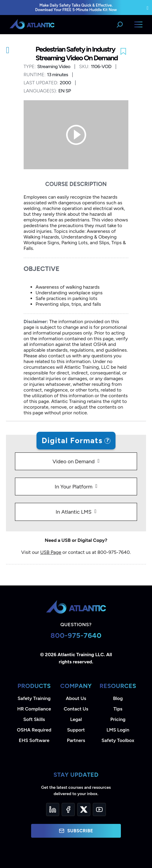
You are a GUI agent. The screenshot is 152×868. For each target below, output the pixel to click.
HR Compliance (34, 709)
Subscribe (76, 831)
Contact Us (76, 709)
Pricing (118, 719)
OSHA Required (34, 730)
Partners (76, 740)
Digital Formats (72, 440)
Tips (118, 709)
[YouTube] (99, 809)
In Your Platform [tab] (74, 487)
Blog (118, 698)
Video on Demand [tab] (73, 461)
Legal (76, 719)
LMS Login (118, 730)
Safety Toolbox (118, 740)
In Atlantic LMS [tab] (74, 512)
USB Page (51, 552)
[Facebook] (68, 809)
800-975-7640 (76, 635)
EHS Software (34, 740)
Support (76, 730)
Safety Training (34, 698)
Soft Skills (34, 719)
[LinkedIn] (53, 809)
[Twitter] (84, 809)
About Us (76, 698)
